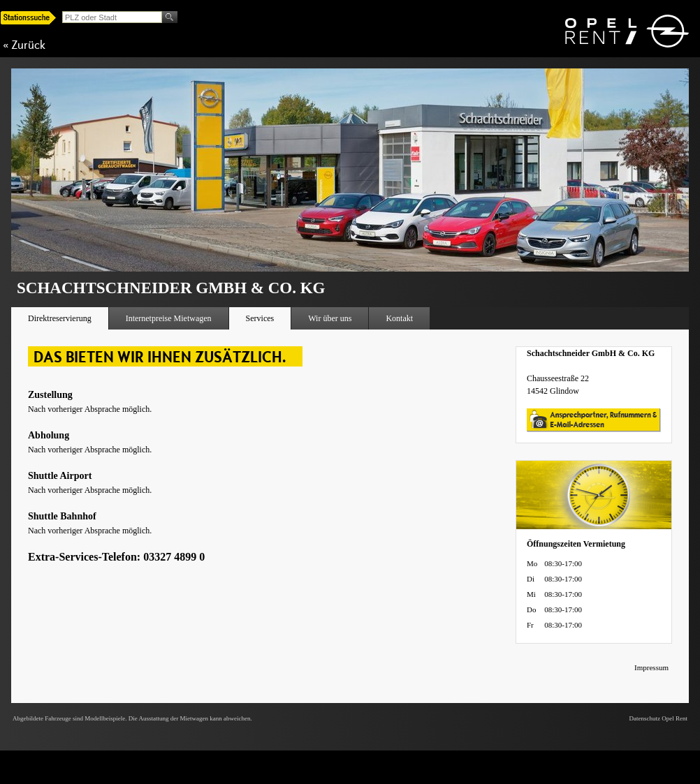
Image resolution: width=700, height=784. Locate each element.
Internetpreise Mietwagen (169, 318)
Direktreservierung (60, 318)
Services (260, 318)
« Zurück (24, 45)
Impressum (651, 667)
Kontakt (399, 318)
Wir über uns (330, 318)
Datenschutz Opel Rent (658, 718)
